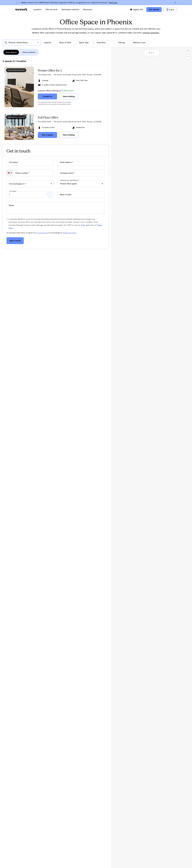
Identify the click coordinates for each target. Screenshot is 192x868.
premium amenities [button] (151, 33)
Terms (83, 225)
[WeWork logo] (21, 9)
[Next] (19, 3)
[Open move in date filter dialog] (67, 43)
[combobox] (10, 173)
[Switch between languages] (137, 10)
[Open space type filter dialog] (85, 43)
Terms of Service (43, 233)
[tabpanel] (56, 101)
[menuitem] (37, 10)
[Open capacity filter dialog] (49, 43)
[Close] (175, 3)
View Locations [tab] (29, 52)
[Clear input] (38, 43)
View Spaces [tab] (11, 52)
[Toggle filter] (120, 43)
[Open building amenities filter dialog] (103, 43)
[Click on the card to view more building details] (56, 87)
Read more (113, 3)
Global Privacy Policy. (70, 233)
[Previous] (16, 3)
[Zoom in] (188, 51)
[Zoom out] (188, 57)
